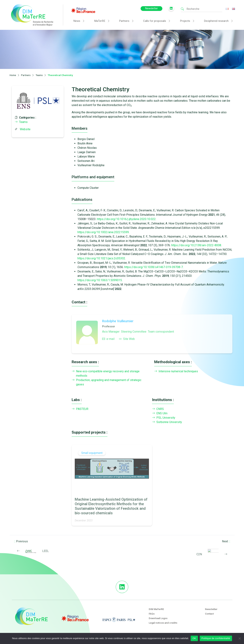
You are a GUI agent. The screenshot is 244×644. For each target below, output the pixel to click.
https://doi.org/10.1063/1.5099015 (100, 280)
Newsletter (151, 8)
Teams (21, 122)
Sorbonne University (167, 422)
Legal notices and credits (163, 623)
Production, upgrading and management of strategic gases (106, 382)
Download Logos (158, 618)
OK (194, 638)
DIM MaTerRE (156, 609)
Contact (209, 614)
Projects (185, 21)
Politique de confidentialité (216, 638)
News (77, 21)
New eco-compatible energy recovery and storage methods (106, 374)
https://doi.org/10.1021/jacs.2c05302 (101, 258)
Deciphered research (216, 21)
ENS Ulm (160, 413)
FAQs (152, 614)
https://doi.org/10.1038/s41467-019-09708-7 (154, 267)
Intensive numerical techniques (176, 371)
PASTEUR (80, 409)
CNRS (158, 409)
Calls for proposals (155, 21)
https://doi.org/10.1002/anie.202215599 (103, 232)
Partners (124, 21)
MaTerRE (100, 21)
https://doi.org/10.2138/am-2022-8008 (196, 245)
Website (25, 129)
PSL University (164, 418)
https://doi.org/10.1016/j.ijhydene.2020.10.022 (126, 219)
